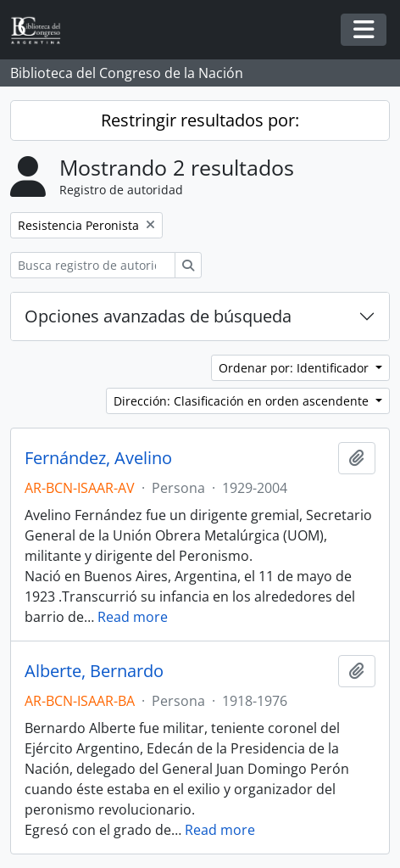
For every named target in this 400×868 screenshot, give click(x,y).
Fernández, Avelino (98, 458)
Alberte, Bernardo (94, 671)
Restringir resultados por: (200, 120)
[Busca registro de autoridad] (93, 265)
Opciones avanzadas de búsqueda (158, 316)
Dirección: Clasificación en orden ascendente (243, 401)
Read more (133, 617)
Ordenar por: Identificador (295, 368)
